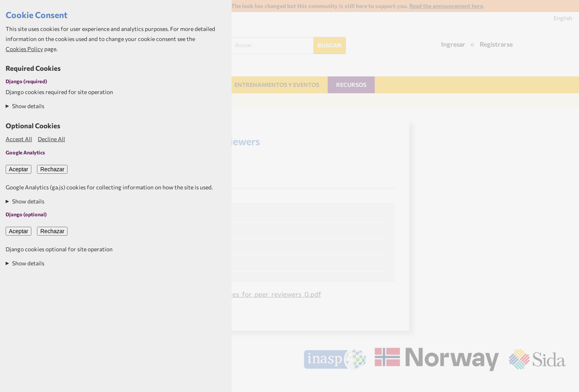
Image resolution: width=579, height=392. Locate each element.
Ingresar (453, 44)
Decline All (51, 139)
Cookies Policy (24, 49)
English (563, 18)
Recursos (351, 85)
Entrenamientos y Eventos (277, 85)
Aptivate (559, 382)
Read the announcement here (446, 6)
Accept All (19, 139)
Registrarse (496, 44)
